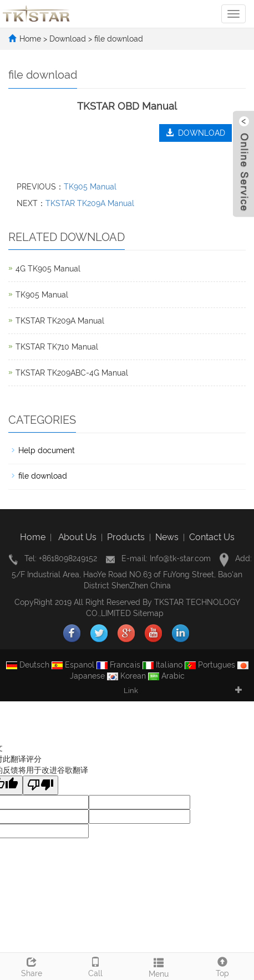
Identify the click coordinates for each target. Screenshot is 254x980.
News (167, 537)
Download (69, 39)
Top (223, 966)
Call (96, 966)
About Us (77, 537)
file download (118, 39)
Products (126, 537)
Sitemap (148, 613)
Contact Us (212, 537)
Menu (159, 966)
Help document (47, 450)
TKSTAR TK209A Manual (90, 203)
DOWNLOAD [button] (195, 133)
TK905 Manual (90, 187)
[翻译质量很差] (40, 785)
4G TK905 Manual (48, 269)
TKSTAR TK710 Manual (57, 347)
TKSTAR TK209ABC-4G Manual (72, 373)
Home (30, 39)
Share (32, 966)
